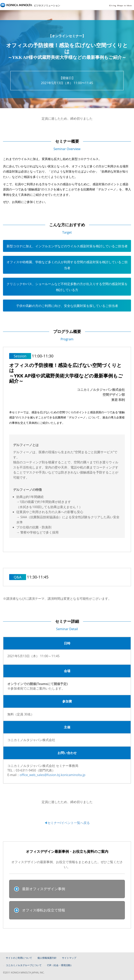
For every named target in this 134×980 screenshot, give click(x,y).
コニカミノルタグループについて (24, 965)
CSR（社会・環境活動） (60, 965)
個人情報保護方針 (47, 958)
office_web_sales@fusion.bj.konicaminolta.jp (53, 775)
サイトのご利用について (19, 958)
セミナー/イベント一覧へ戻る (69, 823)
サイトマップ (69, 958)
